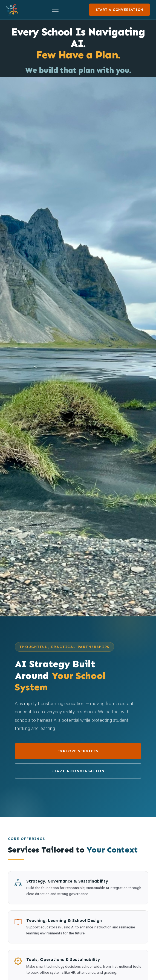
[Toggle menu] (55, 10)
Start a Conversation (119, 10)
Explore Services (78, 751)
